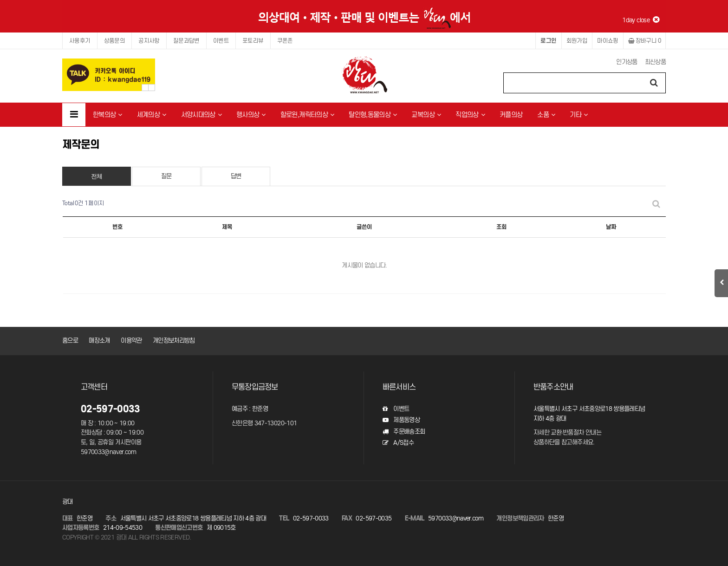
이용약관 (131, 341)
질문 (166, 176)
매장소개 (99, 341)
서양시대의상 (201, 114)
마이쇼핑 (608, 41)
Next (152, 88)
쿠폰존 (285, 41)
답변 (236, 176)
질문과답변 (186, 41)
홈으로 (70, 341)
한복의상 (107, 114)
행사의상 (251, 114)
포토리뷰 (253, 41)
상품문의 (115, 41)
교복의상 (426, 114)
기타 (578, 114)
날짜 (611, 227)
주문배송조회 (404, 432)
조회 (501, 227)
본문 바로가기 (0, 0)
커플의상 (511, 114)
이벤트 (221, 41)
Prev (145, 88)
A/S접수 (398, 443)
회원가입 (577, 41)
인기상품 (627, 62)
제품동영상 (401, 420)
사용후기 (80, 41)
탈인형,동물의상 (373, 114)
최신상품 (655, 62)
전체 (97, 176)
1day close (640, 20)
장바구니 (644, 41)
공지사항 (149, 41)
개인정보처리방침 (174, 341)
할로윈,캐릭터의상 (307, 114)
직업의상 (470, 114)
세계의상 (152, 114)
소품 (546, 114)
